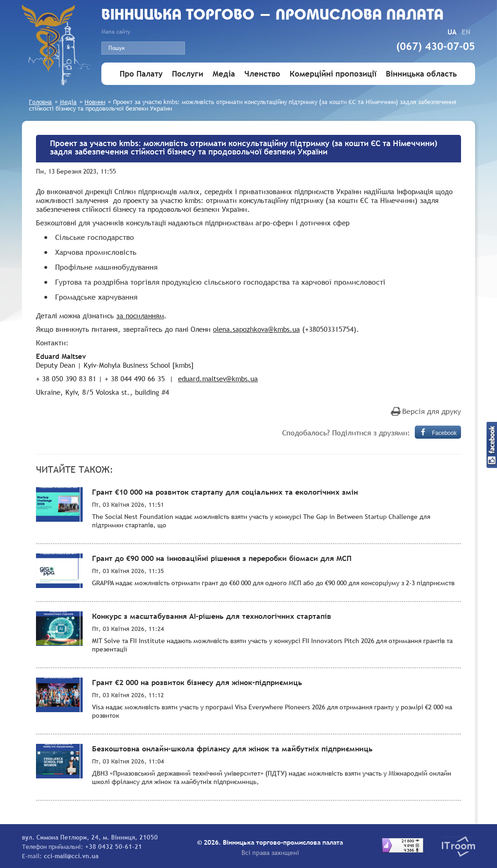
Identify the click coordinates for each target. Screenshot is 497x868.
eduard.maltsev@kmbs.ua (218, 378)
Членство (262, 74)
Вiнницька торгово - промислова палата (273, 16)
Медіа (224, 74)
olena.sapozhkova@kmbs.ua (256, 329)
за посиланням (140, 315)
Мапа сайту (116, 32)
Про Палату (141, 74)
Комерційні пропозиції (333, 74)
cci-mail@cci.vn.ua (71, 856)
